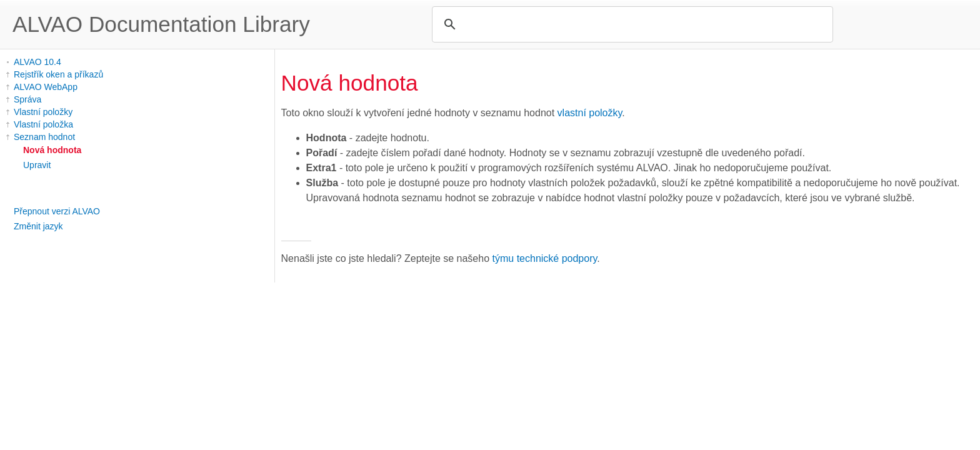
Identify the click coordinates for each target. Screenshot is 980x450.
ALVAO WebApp (46, 87)
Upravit (37, 165)
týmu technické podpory (545, 258)
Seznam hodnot (44, 137)
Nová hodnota (52, 150)
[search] (631, 24)
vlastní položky (590, 113)
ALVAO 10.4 (37, 62)
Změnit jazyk (38, 226)
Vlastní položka (43, 124)
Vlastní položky (43, 112)
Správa (27, 99)
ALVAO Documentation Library (161, 24)
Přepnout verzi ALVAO (57, 211)
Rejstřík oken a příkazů (58, 74)
